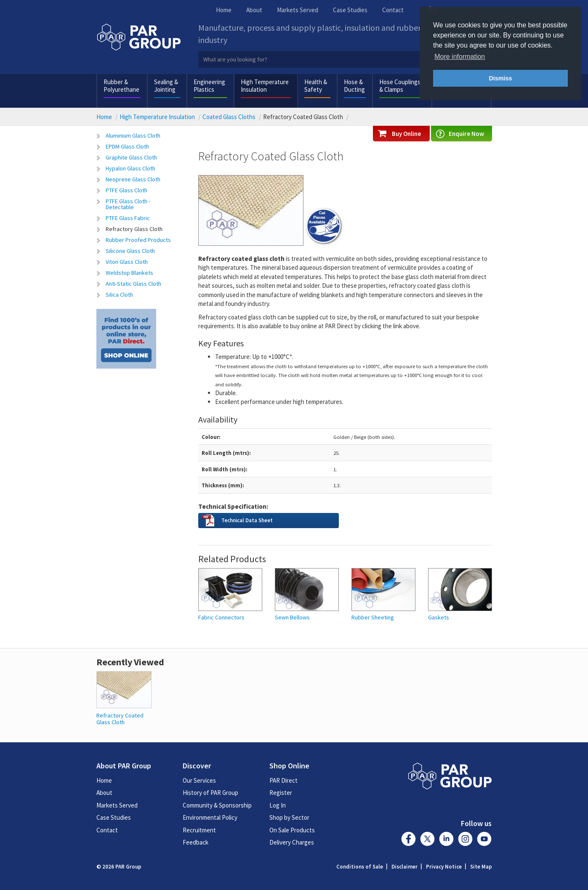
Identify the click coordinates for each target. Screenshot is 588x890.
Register (281, 793)
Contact (393, 10)
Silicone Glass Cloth (130, 251)
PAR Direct (283, 780)
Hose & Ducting (354, 86)
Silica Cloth (119, 295)
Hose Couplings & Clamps (400, 86)
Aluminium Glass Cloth (133, 135)
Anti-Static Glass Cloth (133, 284)
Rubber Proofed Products (138, 240)
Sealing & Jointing (166, 86)
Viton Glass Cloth (127, 262)
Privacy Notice (444, 867)
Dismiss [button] (500, 78)
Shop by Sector (289, 817)
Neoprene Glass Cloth (133, 179)
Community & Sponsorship (217, 805)
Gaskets (439, 618)
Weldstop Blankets (129, 273)
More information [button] (460, 57)
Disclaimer (404, 867)
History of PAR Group (210, 793)
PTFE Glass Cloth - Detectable (128, 204)
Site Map (481, 867)
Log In (278, 805)
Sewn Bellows (292, 618)
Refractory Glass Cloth (134, 229)
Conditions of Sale (360, 867)
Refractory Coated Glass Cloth (120, 719)
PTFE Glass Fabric (128, 218)
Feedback (196, 842)
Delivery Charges (292, 842)
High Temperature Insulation (265, 86)
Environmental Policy (210, 817)
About (254, 10)
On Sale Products (292, 830)
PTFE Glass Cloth (126, 190)
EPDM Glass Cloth (127, 146)
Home (224, 10)
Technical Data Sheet (247, 520)
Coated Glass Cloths (229, 117)
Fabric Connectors (221, 618)
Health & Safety (316, 86)
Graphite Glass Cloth (131, 157)
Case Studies (350, 10)
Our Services (199, 780)
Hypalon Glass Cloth (130, 168)
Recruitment (199, 830)
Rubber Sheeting (373, 618)
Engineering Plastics (209, 86)
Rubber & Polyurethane (121, 86)
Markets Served (298, 10)
